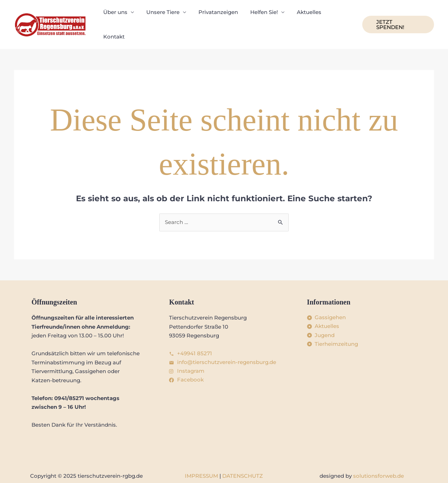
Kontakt (338, 17)
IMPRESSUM (201, 462)
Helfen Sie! (261, 17)
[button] (397, 18)
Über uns (117, 17)
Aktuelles (304, 17)
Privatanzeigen (217, 17)
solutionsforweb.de (379, 462)
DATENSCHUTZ (243, 462)
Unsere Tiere (163, 17)
